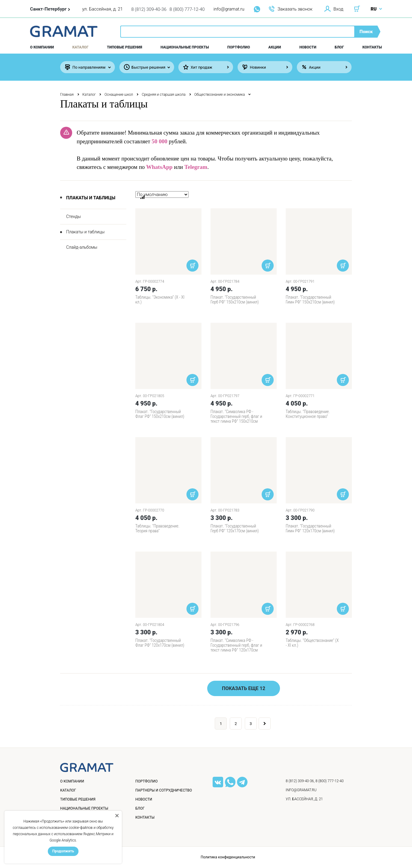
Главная (67, 95)
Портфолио (239, 47)
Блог (339, 47)
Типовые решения (125, 47)
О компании (42, 47)
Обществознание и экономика (220, 95)
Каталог (81, 47)
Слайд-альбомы (82, 247)
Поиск (366, 32)
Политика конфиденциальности (228, 857)
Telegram (196, 167)
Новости (308, 47)
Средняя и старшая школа (164, 95)
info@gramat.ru (229, 9)
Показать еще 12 (244, 688)
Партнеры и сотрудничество (164, 790)
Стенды (74, 216)
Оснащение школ (119, 95)
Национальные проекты (185, 47)
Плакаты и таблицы (85, 232)
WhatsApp (159, 167)
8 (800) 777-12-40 (187, 9)
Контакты (372, 47)
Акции (275, 47)
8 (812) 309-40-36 (149, 9)
